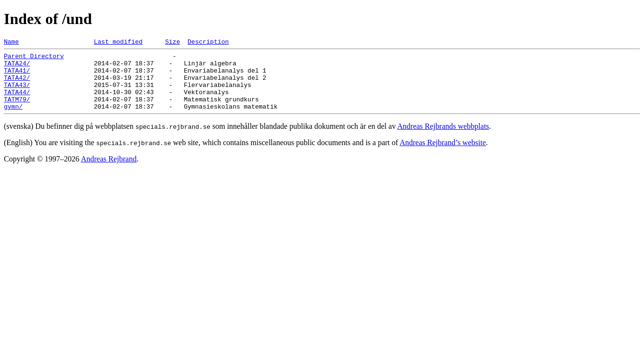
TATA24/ (17, 67)
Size (172, 43)
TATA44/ (17, 102)
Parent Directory (34, 59)
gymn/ (13, 119)
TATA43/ (17, 93)
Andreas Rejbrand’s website (443, 155)
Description (208, 43)
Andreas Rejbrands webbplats (443, 139)
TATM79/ (17, 111)
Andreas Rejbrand (109, 172)
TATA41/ (17, 76)
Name (11, 43)
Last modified (118, 43)
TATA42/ (17, 85)
